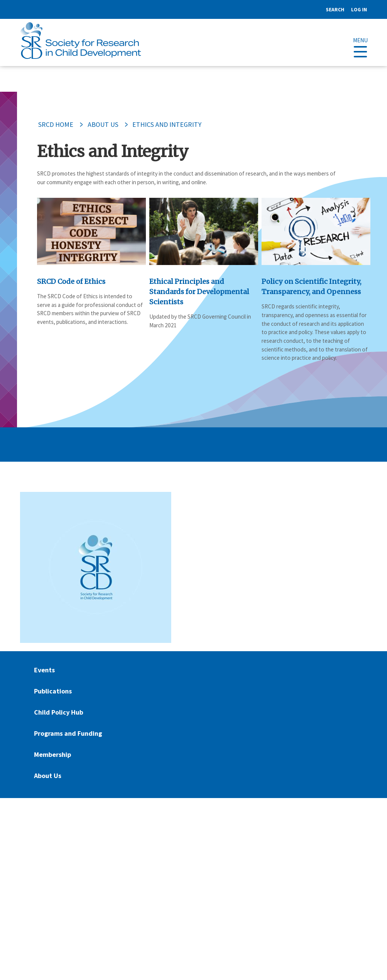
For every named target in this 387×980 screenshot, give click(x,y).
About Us (103, 124)
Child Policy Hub (59, 712)
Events (44, 670)
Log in (359, 10)
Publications (53, 691)
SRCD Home (56, 124)
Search (335, 10)
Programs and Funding (68, 733)
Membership (53, 754)
